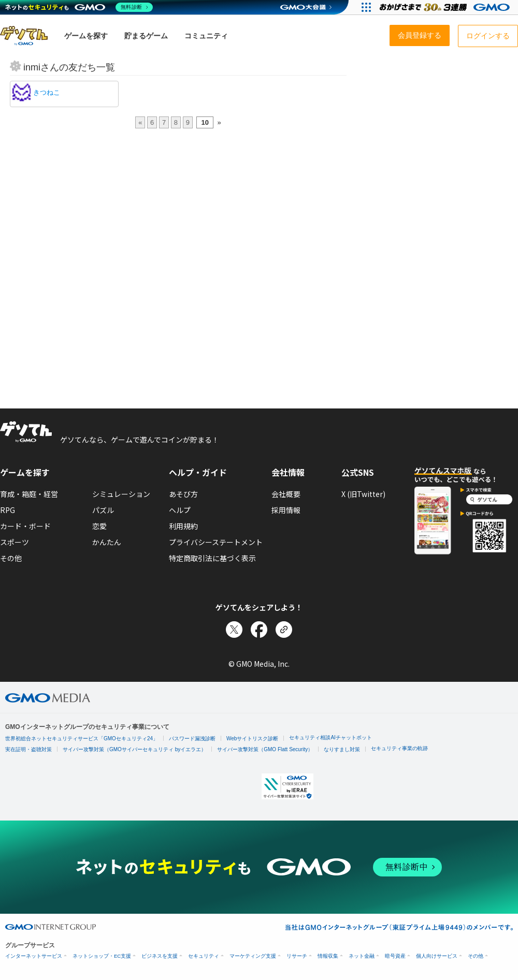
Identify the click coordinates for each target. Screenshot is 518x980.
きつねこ (47, 92)
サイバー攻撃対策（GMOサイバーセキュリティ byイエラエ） (134, 749)
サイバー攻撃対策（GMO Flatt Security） (265, 749)
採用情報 (286, 510)
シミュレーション (121, 494)
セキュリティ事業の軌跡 (399, 748)
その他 (11, 558)
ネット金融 (362, 956)
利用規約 (183, 526)
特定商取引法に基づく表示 (212, 558)
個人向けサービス (437, 956)
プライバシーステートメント (216, 542)
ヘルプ (180, 510)
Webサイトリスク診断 (252, 738)
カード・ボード (25, 526)
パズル (103, 510)
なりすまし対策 (342, 749)
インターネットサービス (34, 956)
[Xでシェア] (234, 630)
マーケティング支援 (253, 956)
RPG (8, 510)
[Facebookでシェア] (259, 630)
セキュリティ (204, 956)
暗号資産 (395, 956)
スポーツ (15, 542)
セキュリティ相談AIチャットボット (330, 737)
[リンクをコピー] (284, 630)
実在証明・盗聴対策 (28, 749)
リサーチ (297, 956)
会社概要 (286, 494)
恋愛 (99, 526)
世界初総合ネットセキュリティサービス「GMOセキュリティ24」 (82, 738)
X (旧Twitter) (363, 494)
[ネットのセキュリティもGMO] (80, 7)
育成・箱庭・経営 (29, 494)
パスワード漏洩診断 (192, 738)
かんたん (107, 542)
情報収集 (328, 956)
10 (205, 122)
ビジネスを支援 (160, 956)
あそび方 (183, 494)
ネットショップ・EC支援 (102, 956)
